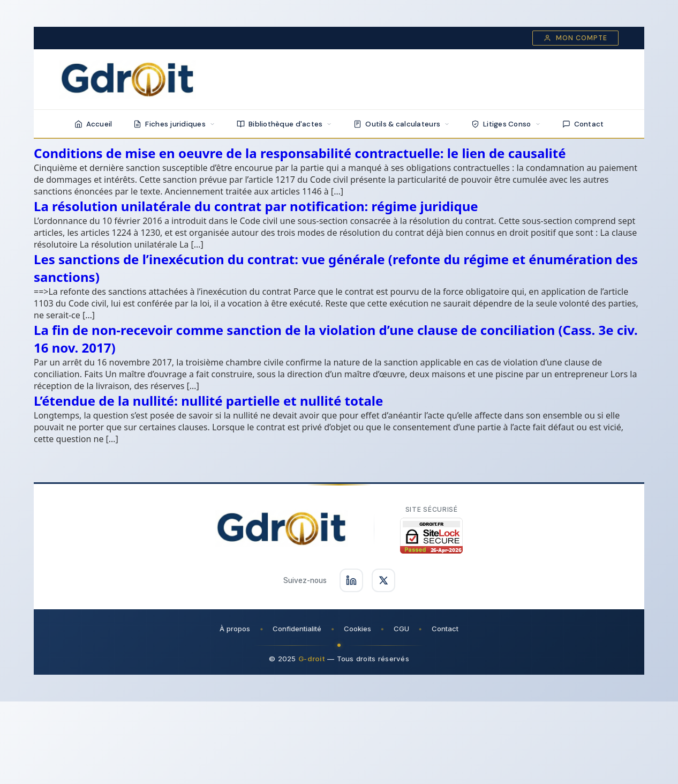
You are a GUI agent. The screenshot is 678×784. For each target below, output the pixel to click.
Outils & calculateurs (402, 124)
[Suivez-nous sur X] (383, 580)
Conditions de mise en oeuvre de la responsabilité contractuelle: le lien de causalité (300, 153)
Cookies (357, 629)
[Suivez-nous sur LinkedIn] (351, 580)
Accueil (93, 124)
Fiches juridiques (174, 124)
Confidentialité (297, 629)
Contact (583, 124)
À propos (235, 629)
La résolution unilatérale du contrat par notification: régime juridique (256, 206)
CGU (401, 629)
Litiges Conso (506, 124)
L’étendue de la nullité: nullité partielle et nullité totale (208, 401)
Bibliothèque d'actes (284, 124)
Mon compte (575, 38)
